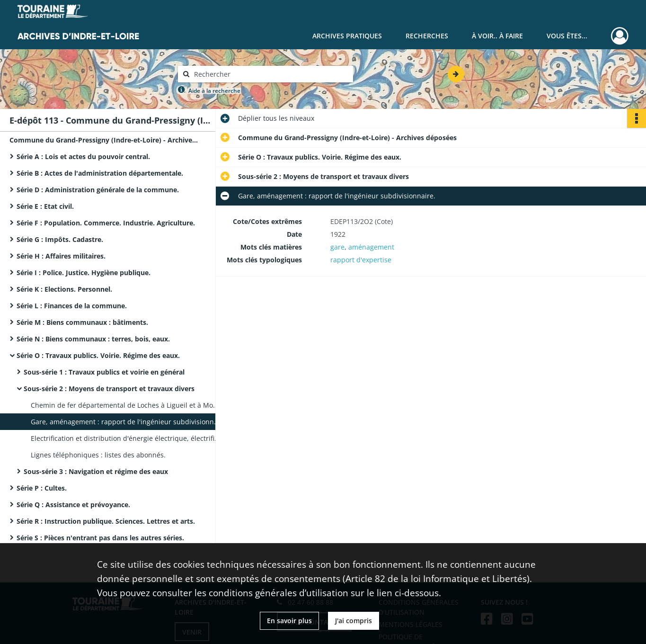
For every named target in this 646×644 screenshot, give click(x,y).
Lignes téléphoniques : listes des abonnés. (98, 455)
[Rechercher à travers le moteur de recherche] (270, 74)
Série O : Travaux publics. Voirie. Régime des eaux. (98, 355)
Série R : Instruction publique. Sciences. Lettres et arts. (106, 521)
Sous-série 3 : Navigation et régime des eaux (96, 471)
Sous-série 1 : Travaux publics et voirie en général (104, 372)
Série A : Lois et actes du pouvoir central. (83, 157)
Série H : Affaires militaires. (61, 256)
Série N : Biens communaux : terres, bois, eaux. (93, 339)
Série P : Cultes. (42, 488)
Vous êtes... (567, 36)
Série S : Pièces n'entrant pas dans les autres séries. (100, 538)
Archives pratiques (347, 36)
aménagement (371, 247)
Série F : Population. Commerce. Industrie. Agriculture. (106, 223)
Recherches (427, 36)
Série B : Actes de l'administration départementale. (100, 173)
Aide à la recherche (214, 91)
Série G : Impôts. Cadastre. (60, 239)
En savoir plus (289, 621)
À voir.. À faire (497, 36)
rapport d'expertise (361, 260)
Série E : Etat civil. (45, 206)
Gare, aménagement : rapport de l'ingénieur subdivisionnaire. (125, 422)
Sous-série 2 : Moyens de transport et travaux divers (109, 389)
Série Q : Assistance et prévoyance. (73, 505)
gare (337, 247)
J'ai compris (354, 621)
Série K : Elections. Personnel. (64, 289)
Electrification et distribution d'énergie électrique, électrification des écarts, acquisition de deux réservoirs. (125, 438)
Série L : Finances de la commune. (72, 306)
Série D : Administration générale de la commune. (98, 190)
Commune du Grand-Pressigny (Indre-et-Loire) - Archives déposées (104, 140)
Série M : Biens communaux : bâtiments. (82, 322)
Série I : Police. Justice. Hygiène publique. (84, 273)
